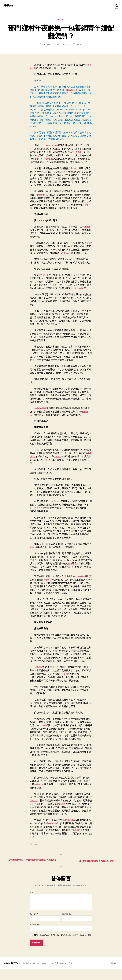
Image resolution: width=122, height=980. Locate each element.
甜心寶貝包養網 (83, 292)
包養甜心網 (44, 279)
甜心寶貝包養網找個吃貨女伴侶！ (38, 974)
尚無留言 (80, 45)
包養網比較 (49, 160)
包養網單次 (42, 224)
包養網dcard (72, 91)
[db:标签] (36, 852)
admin (48, 45)
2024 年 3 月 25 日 (63, 45)
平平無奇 (9, 5)
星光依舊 (61, 20)
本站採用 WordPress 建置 (66, 974)
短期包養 (41, 515)
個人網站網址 (35, 935)
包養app (66, 257)
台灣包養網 (81, 584)
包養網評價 (83, 837)
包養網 (88, 231)
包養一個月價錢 (52, 146)
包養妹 (58, 509)
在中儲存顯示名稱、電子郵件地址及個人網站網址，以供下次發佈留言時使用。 (62, 946)
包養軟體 (64, 811)
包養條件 (61, 464)
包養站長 (34, 808)
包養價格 (78, 153)
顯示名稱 (34, 925)
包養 (75, 172)
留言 (32, 903)
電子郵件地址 (68, 925)
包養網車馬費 (41, 416)
